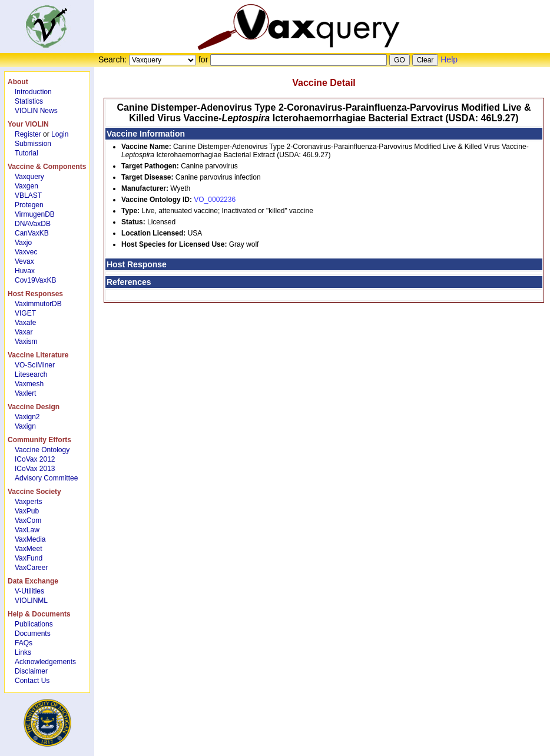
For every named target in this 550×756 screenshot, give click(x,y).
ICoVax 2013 (35, 469)
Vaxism (26, 341)
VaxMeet (28, 549)
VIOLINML (31, 601)
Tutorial (26, 153)
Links (23, 652)
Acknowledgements (45, 662)
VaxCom (28, 520)
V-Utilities (29, 591)
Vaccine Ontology (42, 450)
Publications (34, 624)
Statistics (29, 101)
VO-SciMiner (35, 365)
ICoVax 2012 (35, 459)
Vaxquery (29, 177)
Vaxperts (28, 502)
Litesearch (31, 374)
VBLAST (28, 195)
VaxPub (27, 511)
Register (28, 134)
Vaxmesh (29, 384)
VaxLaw (27, 530)
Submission (33, 144)
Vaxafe (25, 323)
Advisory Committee (46, 478)
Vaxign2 (27, 417)
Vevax (24, 261)
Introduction (33, 92)
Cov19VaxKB (35, 280)
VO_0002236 (215, 200)
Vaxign (25, 426)
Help (449, 59)
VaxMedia (30, 539)
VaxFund (29, 558)
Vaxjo (23, 243)
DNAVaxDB (33, 224)
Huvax (25, 271)
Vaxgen (26, 186)
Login (60, 134)
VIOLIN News (36, 111)
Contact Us (32, 681)
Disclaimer (31, 671)
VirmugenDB (35, 214)
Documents (33, 634)
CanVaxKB (32, 233)
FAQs (24, 643)
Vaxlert (25, 393)
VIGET (25, 313)
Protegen (29, 205)
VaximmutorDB (38, 304)
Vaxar (24, 332)
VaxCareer (31, 568)
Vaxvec (26, 252)
